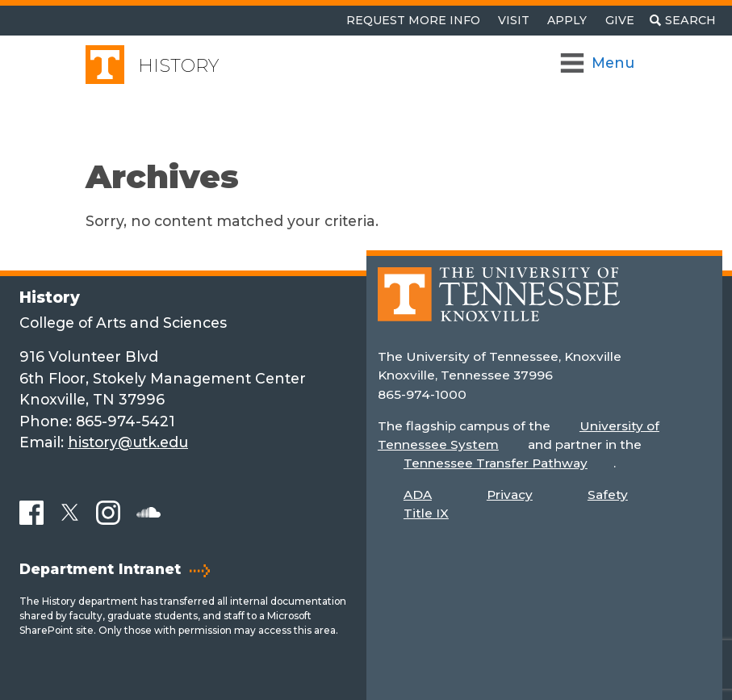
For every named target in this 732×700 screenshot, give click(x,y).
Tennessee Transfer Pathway (496, 463)
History (178, 66)
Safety (608, 495)
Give (620, 20)
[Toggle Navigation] (598, 63)
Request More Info (413, 20)
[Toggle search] (683, 21)
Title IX (426, 513)
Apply (567, 20)
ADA (418, 495)
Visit (514, 20)
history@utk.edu (128, 442)
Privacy (510, 495)
